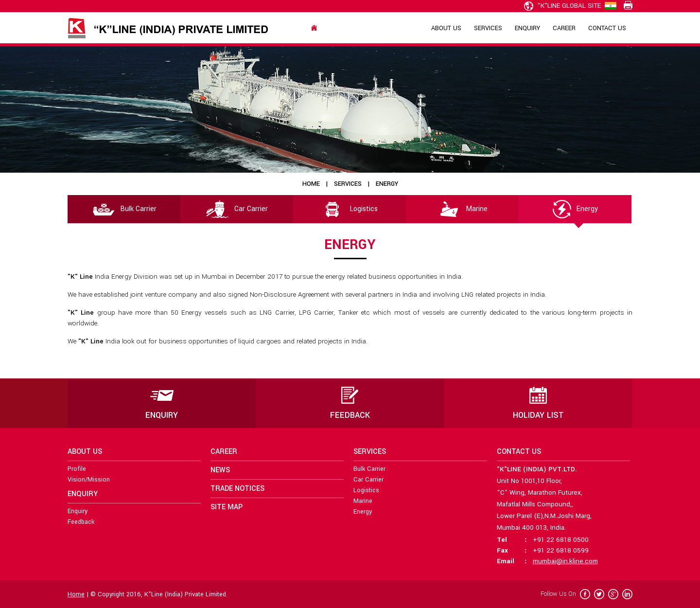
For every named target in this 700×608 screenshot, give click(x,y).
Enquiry (527, 28)
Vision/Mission (89, 480)
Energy (575, 209)
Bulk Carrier (124, 209)
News (220, 470)
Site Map (227, 507)
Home (311, 184)
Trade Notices (237, 489)
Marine (463, 209)
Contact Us (607, 28)
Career (564, 28)
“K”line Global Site (562, 6)
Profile (77, 469)
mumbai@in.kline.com (565, 561)
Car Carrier (237, 209)
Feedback (81, 522)
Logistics (350, 209)
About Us (446, 28)
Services (488, 28)
